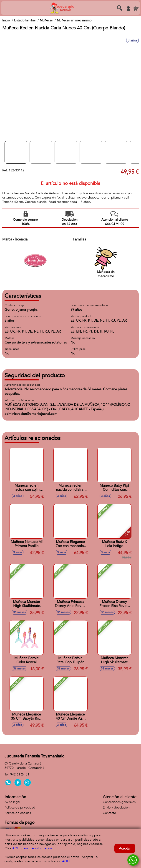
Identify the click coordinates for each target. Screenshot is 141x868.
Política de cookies (18, 813)
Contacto (109, 813)
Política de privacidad (20, 807)
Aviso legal (12, 802)
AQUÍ (66, 861)
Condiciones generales (119, 802)
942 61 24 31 (20, 774)
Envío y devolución (116, 807)
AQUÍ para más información (32, 848)
